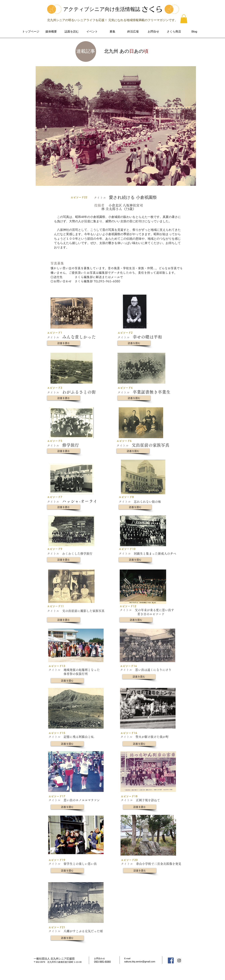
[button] (184, 19)
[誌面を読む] (64, 343)
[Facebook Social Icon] (171, 960)
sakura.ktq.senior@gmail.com (140, 962)
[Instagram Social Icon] (179, 960)
